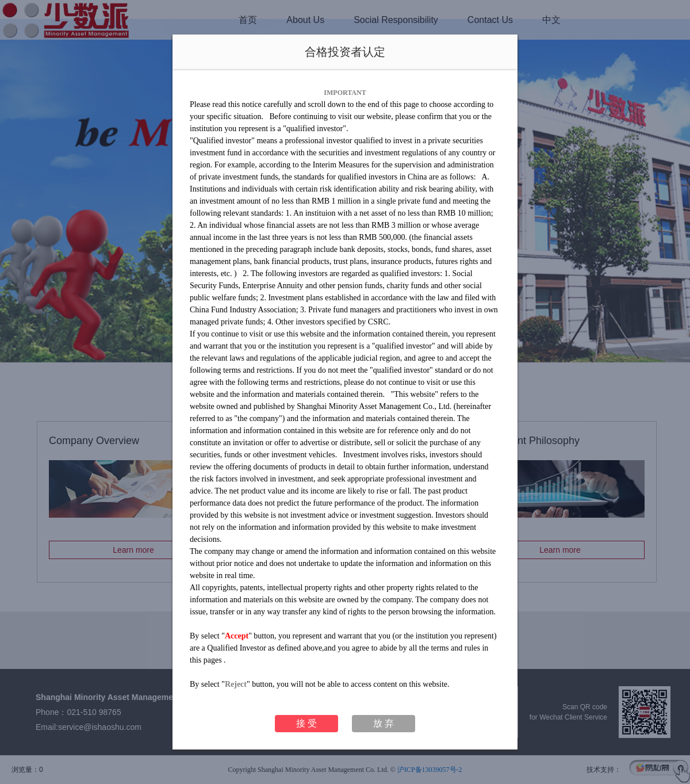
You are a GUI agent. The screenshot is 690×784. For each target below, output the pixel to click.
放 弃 (384, 723)
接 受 (306, 723)
